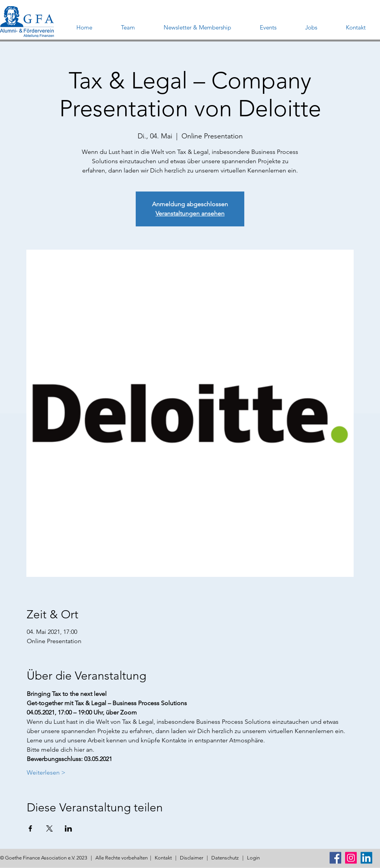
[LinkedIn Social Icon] (366, 858)
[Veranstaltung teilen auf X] (49, 828)
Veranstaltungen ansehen (190, 213)
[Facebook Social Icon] (335, 858)
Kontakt (163, 858)
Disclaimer (192, 858)
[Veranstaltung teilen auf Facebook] (30, 828)
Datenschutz (225, 858)
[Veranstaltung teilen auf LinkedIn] (68, 828)
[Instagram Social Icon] (351, 858)
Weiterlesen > (46, 772)
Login (253, 858)
